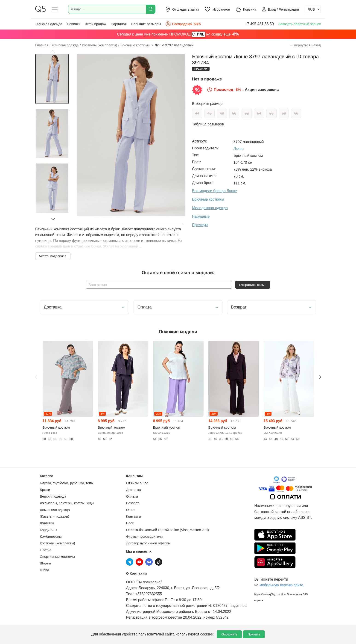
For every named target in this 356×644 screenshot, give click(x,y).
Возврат (132, 503)
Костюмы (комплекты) (57, 543)
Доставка (133, 490)
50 (234, 113)
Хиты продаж (96, 24)
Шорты (45, 563)
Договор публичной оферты (148, 543)
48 (222, 113)
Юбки (44, 570)
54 (259, 113)
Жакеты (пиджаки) (54, 516)
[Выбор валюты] (313, 9)
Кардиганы (48, 530)
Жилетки (47, 523)
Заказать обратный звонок (300, 24)
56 (271, 113)
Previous (36, 377)
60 (296, 113)
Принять (254, 634)
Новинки (74, 24)
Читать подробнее (53, 256)
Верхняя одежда (53, 496)
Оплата (132, 496)
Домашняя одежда (55, 510)
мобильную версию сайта (281, 585)
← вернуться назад (305, 45)
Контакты (133, 516)
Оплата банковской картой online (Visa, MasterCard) (167, 530)
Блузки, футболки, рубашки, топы (67, 483)
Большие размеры (146, 24)
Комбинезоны (51, 536)
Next (320, 377)
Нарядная (119, 24)
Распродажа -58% (183, 24)
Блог (130, 523)
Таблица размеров (208, 124)
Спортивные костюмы (57, 556)
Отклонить (229, 634)
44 (197, 113)
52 (247, 113)
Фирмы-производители (144, 536)
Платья (46, 550)
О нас (131, 510)
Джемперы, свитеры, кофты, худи (67, 503)
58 (284, 113)
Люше (239, 149)
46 (210, 113)
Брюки (45, 490)
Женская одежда (49, 24)
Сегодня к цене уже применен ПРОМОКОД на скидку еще (178, 34)
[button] (53, 51)
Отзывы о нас (137, 483)
